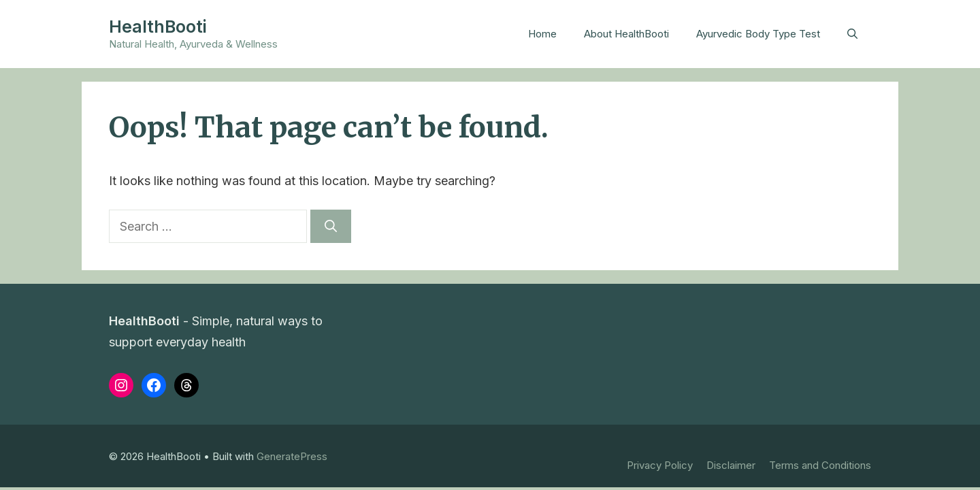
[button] (852, 34)
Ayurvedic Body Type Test (758, 34)
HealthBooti (158, 27)
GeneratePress (292, 456)
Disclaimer (731, 465)
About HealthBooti (626, 34)
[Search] (331, 226)
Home (542, 34)
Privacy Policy (660, 465)
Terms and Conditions (820, 465)
